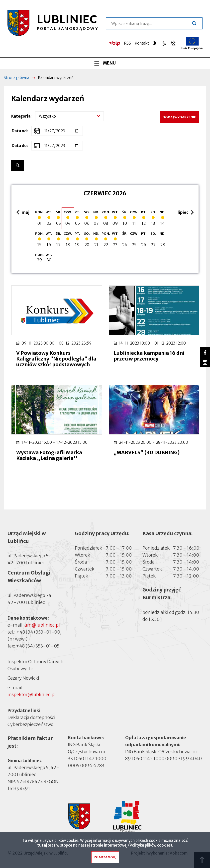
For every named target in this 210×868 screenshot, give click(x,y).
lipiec (186, 213)
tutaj (42, 847)
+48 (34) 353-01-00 (38, 632)
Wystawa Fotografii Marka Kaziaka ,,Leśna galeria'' (49, 455)
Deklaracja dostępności (31, 717)
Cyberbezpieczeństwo (30, 724)
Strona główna (16, 78)
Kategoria (21, 116)
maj (24, 213)
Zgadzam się (105, 859)
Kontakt (142, 43)
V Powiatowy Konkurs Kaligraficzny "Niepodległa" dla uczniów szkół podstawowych (56, 359)
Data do (19, 146)
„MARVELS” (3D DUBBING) (147, 452)
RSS (127, 43)
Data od (19, 131)
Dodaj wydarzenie (179, 117)
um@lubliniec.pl (42, 625)
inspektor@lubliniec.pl (32, 694)
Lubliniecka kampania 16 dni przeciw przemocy (149, 356)
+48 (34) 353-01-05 (38, 646)
